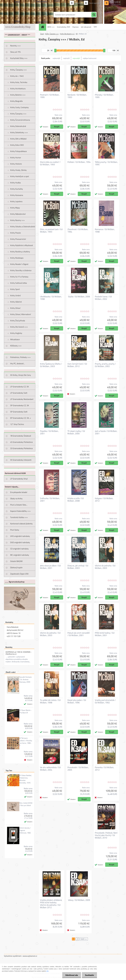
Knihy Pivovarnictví (18, 239)
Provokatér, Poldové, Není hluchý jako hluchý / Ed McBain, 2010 (106, 835)
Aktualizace (15, 339)
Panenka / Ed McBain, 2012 (104, 769)
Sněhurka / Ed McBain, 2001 (50, 500)
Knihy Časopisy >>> (18, 114)
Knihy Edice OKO (17, 145)
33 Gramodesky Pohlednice (21, 448)
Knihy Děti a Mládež (18, 139)
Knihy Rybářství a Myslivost (22, 245)
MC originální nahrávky (20, 555)
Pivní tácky (15, 530)
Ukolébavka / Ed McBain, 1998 (51, 298)
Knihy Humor (16, 158)
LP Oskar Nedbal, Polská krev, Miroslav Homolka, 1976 (25, 779)
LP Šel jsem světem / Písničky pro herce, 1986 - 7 (26, 742)
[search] (94, 15)
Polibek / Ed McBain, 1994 (79, 162)
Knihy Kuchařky (17, 189)
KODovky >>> (16, 346)
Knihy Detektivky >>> (19, 132)
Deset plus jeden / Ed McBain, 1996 (77, 701)
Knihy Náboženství (18, 214)
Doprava (75, 27)
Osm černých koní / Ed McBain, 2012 (77, 365)
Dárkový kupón (16, 567)
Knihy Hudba (15, 183)
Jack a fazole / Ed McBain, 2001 (106, 432)
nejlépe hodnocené (90, 58)
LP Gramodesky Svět (19, 393)
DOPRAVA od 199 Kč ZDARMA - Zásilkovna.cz (19, 653)
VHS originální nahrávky (20, 536)
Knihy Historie (16, 164)
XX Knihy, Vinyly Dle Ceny (21, 375)
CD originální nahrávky (19, 549)
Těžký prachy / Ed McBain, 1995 (106, 163)
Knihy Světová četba (19, 283)
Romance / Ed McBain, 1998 (105, 231)
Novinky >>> (15, 46)
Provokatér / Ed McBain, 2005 (78, 769)
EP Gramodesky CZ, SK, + (21, 418)
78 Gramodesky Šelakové (21, 436)
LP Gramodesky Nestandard (22, 399)
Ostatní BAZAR (16, 561)
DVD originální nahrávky (20, 542)
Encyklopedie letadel (19, 492)
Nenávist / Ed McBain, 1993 (77, 96)
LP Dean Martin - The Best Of (25, 711)
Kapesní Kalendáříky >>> (20, 511)
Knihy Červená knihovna (20, 120)
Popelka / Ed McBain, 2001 (49, 432)
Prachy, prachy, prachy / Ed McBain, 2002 (105, 365)
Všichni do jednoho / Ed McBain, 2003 (105, 567)
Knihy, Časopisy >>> (18, 70)
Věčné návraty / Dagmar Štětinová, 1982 (25, 830)
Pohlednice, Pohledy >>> (20, 357)
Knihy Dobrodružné (18, 126)
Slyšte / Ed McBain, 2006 (79, 297)
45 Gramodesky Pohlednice (21, 442)
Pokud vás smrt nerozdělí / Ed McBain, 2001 (79, 634)
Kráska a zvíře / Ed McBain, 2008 (76, 500)
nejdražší (66, 58)
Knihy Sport (15, 289)
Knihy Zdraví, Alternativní (21, 314)
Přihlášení (79, 3)
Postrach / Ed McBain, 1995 (50, 96)
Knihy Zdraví (15, 308)
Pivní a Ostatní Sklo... (19, 505)
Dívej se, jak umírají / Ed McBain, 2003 (78, 567)
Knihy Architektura (18, 89)
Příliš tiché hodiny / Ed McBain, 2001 (105, 634)
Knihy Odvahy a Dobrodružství (23, 226)
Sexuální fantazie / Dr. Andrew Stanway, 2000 (25, 679)
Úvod (42, 34)
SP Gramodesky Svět (19, 412)
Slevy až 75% (15, 52)
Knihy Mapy (15, 208)
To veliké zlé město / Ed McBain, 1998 (50, 701)
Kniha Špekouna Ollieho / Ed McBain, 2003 (51, 365)
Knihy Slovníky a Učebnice (21, 270)
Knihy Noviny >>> (17, 220)
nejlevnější (56, 58)
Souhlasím (89, 975)
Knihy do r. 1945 (17, 76)
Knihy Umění (15, 295)
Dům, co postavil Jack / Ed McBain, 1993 (51, 231)
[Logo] (21, 15)
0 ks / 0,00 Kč (115, 2)
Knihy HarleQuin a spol (20, 176)
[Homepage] (43, 27)
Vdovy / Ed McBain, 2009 (79, 900)
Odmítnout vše (72, 975)
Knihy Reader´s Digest (19, 264)
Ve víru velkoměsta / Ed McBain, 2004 (50, 769)
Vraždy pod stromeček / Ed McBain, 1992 (105, 701)
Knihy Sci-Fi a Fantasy (19, 277)
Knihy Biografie (16, 101)
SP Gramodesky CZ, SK (20, 405)
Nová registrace (95, 3)
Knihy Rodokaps (17, 258)
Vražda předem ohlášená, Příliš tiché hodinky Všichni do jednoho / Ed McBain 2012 (51, 904)
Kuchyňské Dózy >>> (19, 58)
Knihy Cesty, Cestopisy (19, 107)
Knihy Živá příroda (18, 321)
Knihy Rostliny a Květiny (20, 252)
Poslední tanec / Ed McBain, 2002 (103, 298)
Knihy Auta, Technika (19, 82)
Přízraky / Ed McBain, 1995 (104, 96)
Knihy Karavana (17, 195)
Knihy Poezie (16, 233)
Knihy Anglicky (16, 333)
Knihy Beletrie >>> (18, 95)
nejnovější (76, 58)
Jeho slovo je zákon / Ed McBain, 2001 (50, 567)
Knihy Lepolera (16, 201)
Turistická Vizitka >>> (19, 517)
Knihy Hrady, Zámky (18, 170)
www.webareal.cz (30, 956)
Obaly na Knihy (16, 498)
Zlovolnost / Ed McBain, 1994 (78, 231)
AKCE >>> (51, 27)
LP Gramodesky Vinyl (19, 479)
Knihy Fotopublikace (19, 151)
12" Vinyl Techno (17, 424)
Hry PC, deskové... (18, 363)
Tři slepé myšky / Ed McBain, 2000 (76, 432)
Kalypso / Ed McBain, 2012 (104, 500)
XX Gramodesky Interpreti (21, 460)
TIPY (95, 27)
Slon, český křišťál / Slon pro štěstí (26, 804)
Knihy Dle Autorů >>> (19, 327)
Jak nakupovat (86, 27)
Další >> (84, 939)
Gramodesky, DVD (63, 27)
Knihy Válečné (16, 302)
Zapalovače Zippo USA (19, 574)
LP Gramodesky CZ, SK (20, 387)
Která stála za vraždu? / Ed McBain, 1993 (50, 163)
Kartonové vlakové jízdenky (21, 524)
